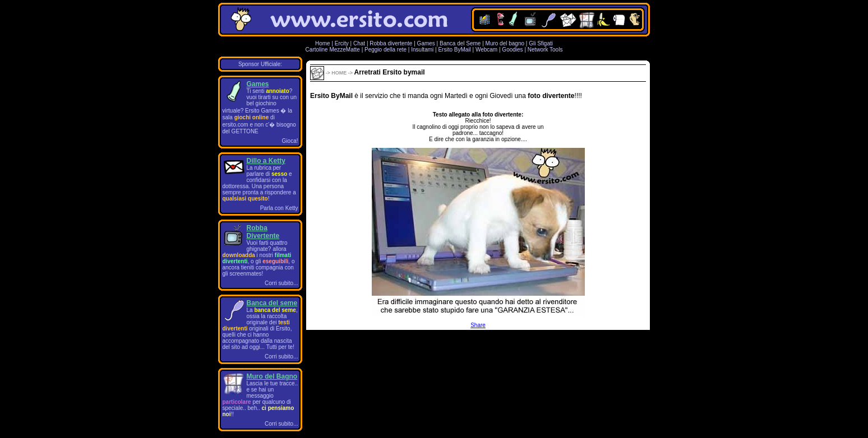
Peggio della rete (385, 50)
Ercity (342, 43)
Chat (359, 43)
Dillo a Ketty (266, 161)
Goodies (512, 50)
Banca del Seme (460, 43)
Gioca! (290, 141)
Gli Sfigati (541, 43)
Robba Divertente (263, 232)
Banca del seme (272, 303)
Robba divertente (392, 43)
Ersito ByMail (454, 50)
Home (323, 43)
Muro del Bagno (272, 376)
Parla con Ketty (279, 208)
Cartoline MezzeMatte (333, 50)
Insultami (422, 50)
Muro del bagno (505, 43)
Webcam (486, 50)
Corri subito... (281, 283)
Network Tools (545, 50)
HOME (339, 73)
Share (478, 325)
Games (426, 43)
